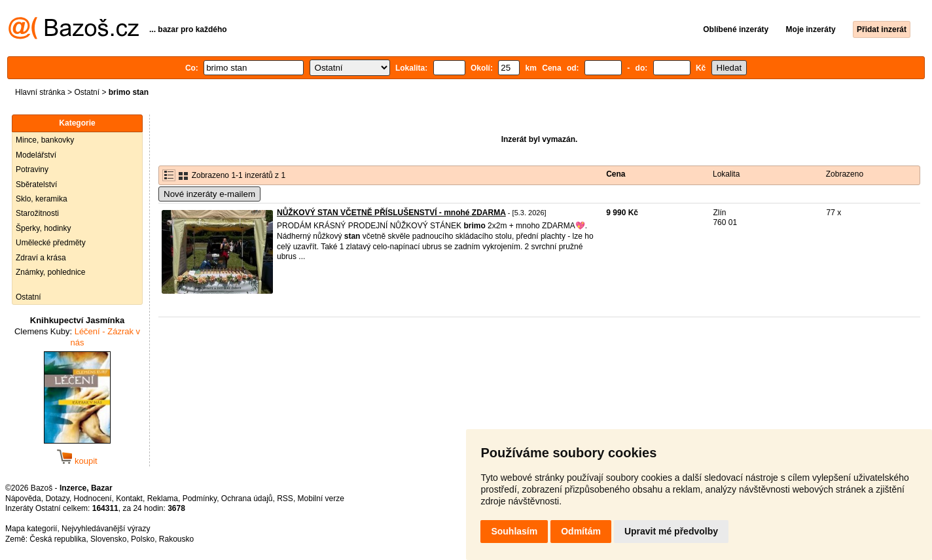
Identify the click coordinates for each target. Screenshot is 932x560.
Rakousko (176, 539)
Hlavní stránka (40, 92)
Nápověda (23, 499)
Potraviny (32, 169)
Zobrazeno (845, 174)
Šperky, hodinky (44, 228)
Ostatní (87, 92)
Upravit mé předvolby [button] (671, 531)
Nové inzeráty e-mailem (209, 194)
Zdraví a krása (41, 258)
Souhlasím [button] (514, 531)
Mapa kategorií (31, 529)
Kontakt (129, 499)
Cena (616, 174)
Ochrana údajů (247, 499)
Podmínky (200, 499)
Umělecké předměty (51, 243)
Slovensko (108, 539)
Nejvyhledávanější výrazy (106, 529)
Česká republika (58, 539)
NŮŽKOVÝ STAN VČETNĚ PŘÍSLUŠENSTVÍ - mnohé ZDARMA (391, 213)
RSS (285, 499)
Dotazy (57, 499)
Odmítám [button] (581, 531)
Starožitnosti (37, 213)
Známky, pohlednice (51, 272)
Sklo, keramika (42, 199)
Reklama (163, 499)
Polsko (143, 539)
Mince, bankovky (45, 140)
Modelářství (36, 155)
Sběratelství (36, 184)
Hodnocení (93, 499)
